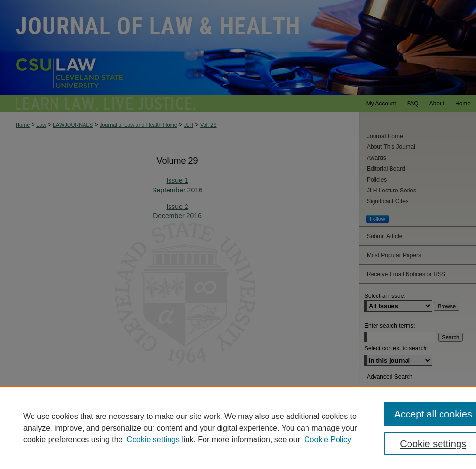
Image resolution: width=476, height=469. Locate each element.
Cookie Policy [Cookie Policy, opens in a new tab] (328, 440)
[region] (238, 428)
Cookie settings (153, 440)
